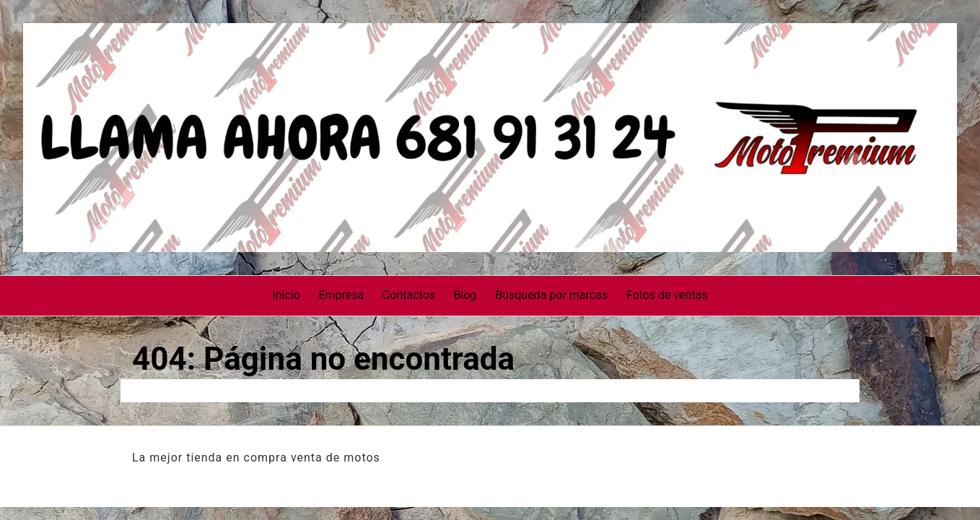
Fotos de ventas (667, 295)
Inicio (286, 295)
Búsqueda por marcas (551, 295)
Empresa (341, 295)
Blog (465, 295)
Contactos (409, 295)
